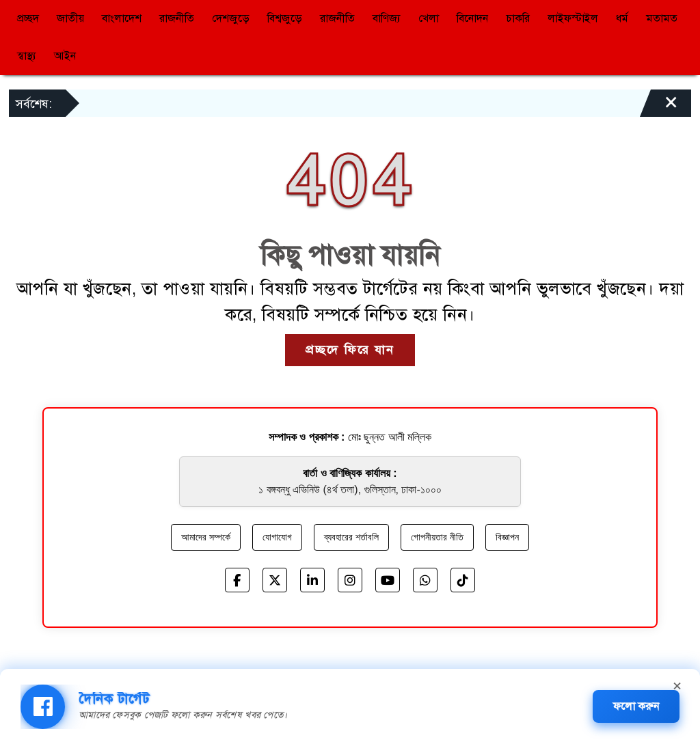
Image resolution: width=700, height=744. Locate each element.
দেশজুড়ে (231, 18)
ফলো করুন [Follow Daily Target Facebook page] (636, 706)
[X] (275, 580)
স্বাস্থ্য (27, 56)
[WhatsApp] (425, 580)
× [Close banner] (677, 684)
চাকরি (518, 18)
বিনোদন (472, 18)
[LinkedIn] (312, 580)
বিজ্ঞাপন (507, 537)
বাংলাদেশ (122, 18)
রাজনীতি (177, 18)
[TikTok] (463, 580)
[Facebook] (237, 580)
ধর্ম (622, 18)
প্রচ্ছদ (28, 18)
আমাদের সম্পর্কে (206, 537)
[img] (43, 707)
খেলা (429, 18)
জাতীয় (70, 18)
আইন (65, 56)
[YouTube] (388, 580)
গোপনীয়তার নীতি (437, 537)
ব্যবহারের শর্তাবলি (351, 537)
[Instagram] (350, 580)
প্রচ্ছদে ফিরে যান (350, 350)
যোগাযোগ (277, 537)
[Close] (659, 107)
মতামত (662, 18)
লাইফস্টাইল (573, 18)
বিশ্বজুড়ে (285, 18)
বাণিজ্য (387, 18)
